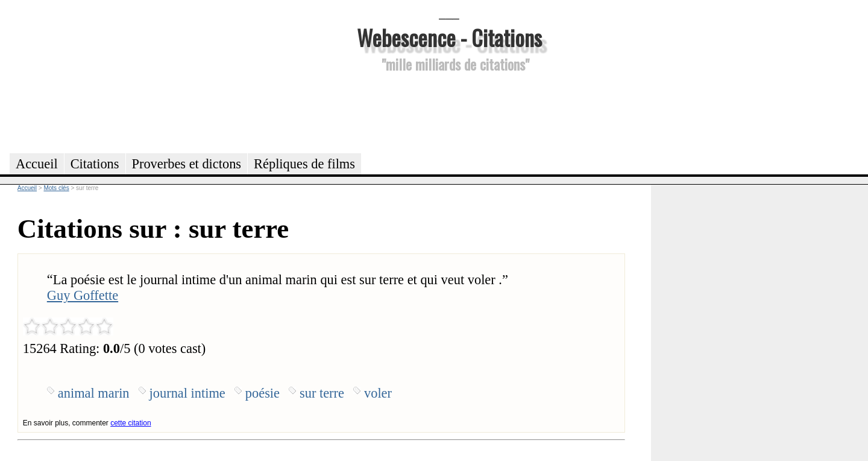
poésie (263, 393)
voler (378, 393)
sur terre (322, 393)
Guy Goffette (83, 295)
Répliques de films (304, 164)
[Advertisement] (449, 111)
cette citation (131, 423)
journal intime (187, 393)
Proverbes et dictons (187, 164)
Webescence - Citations (449, 37)
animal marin (94, 393)
